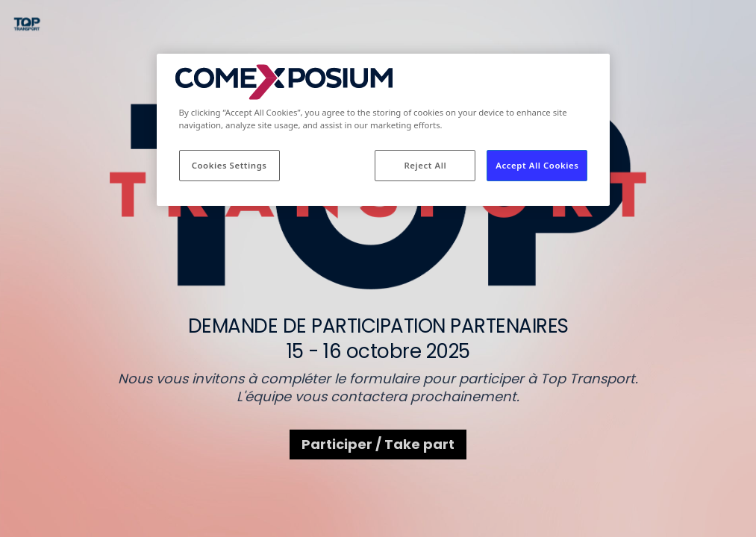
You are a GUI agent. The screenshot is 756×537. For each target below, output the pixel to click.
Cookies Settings (229, 165)
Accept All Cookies (537, 165)
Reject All (425, 165)
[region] (384, 130)
